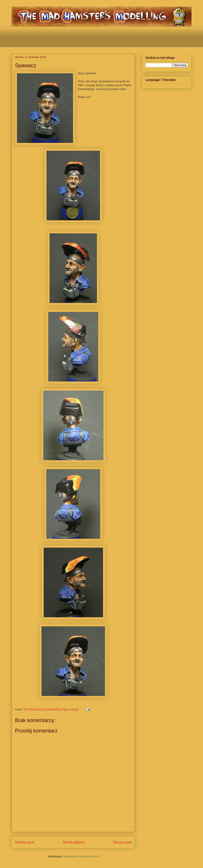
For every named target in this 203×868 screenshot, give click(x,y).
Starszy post (122, 842)
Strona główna (73, 842)
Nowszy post (25, 842)
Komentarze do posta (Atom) (81, 856)
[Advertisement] (101, 36)
